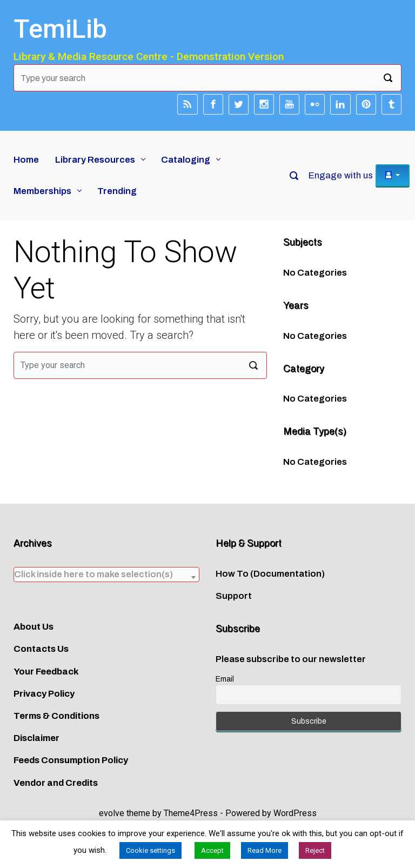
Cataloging (186, 160)
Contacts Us (41, 649)
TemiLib (60, 29)
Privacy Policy (44, 694)
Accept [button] (212, 850)
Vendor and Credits (56, 783)
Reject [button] (315, 850)
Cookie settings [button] (150, 850)
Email (225, 679)
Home (26, 160)
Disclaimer (36, 738)
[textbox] (106, 574)
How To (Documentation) (270, 574)
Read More (265, 850)
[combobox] (106, 575)
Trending (117, 191)
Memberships (42, 191)
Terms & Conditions (56, 716)
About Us (34, 627)
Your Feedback (46, 672)
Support (234, 596)
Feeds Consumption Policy (71, 760)
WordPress (295, 813)
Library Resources (95, 160)
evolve (112, 813)
